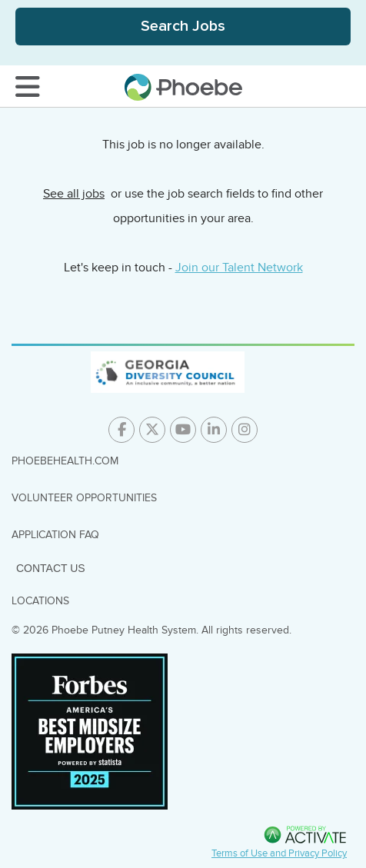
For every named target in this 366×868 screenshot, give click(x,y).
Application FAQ (55, 535)
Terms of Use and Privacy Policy (279, 853)
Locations (40, 601)
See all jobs (74, 194)
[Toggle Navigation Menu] (28, 87)
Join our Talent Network (239, 268)
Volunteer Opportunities (84, 498)
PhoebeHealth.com (65, 461)
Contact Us (51, 568)
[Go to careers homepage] (183, 87)
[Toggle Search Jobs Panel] (183, 27)
